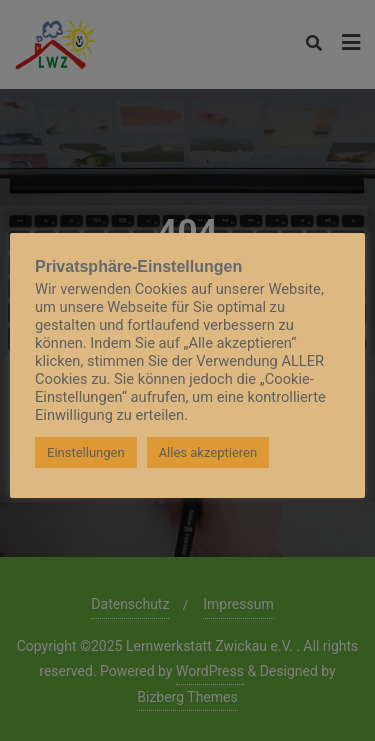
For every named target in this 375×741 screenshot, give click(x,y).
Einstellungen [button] (86, 452)
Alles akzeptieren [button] (208, 452)
